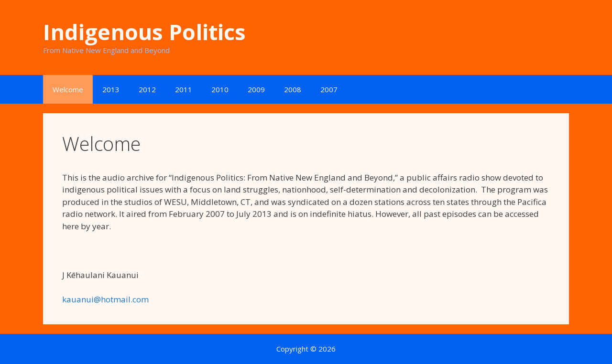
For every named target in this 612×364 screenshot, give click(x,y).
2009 (256, 89)
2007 (329, 89)
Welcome (68, 89)
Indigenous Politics (144, 32)
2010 (220, 89)
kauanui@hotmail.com (105, 299)
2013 (111, 89)
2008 (293, 89)
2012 (147, 89)
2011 (184, 89)
